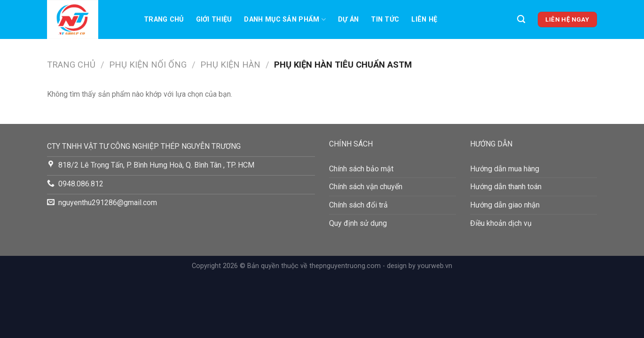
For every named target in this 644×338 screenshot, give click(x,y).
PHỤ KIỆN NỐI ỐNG (148, 65)
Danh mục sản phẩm (285, 19)
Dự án (348, 19)
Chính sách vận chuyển (366, 187)
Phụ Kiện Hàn (230, 65)
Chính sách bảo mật (361, 169)
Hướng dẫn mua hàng (505, 169)
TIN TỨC (385, 19)
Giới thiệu (214, 19)
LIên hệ (424, 19)
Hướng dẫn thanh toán (506, 187)
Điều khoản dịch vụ (501, 223)
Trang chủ (164, 19)
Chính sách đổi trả (358, 205)
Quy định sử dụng (358, 223)
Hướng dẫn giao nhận (505, 205)
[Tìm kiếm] (521, 19)
